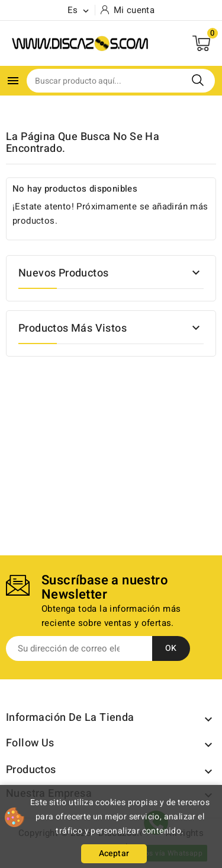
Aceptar (114, 853)
